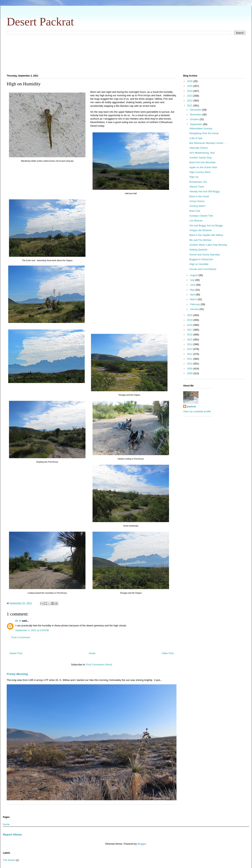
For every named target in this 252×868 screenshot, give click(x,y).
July (193, 280)
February (195, 304)
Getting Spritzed (198, 250)
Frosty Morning (17, 674)
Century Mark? (197, 206)
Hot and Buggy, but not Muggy (206, 225)
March (194, 299)
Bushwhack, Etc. (198, 182)
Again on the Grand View (203, 167)
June (193, 285)
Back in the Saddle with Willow (206, 235)
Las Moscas (196, 220)
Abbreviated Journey (201, 128)
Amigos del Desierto (200, 230)
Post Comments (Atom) (99, 665)
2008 (190, 373)
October (195, 119)
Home (92, 653)
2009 (190, 369)
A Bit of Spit (196, 138)
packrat (191, 406)
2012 (190, 354)
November (196, 115)
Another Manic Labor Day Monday (208, 245)
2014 (190, 344)
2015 (190, 339)
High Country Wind (200, 172)
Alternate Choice (198, 148)
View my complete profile (197, 411)
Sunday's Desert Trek (201, 216)
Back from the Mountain (202, 162)
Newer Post (16, 653)
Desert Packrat (40, 22)
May (193, 290)
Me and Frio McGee (200, 240)
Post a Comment (21, 637)
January (195, 309)
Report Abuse (12, 834)
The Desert (9, 860)
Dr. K (18, 621)
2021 (190, 106)
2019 (190, 320)
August (194, 275)
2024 (190, 91)
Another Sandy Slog (200, 158)
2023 (190, 96)
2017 (190, 330)
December (196, 110)
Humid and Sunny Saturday (204, 255)
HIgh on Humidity (199, 264)
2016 (190, 335)
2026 (190, 81)
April (193, 295)
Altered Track (197, 187)
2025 (190, 86)
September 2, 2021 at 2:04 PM (32, 630)
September (196, 124)
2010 (190, 364)
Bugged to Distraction (201, 259)
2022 (190, 101)
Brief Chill (195, 211)
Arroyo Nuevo (197, 201)
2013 (190, 349)
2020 (190, 315)
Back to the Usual (199, 196)
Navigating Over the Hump (204, 133)
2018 (190, 325)
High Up (194, 177)
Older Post (168, 653)
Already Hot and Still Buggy (204, 191)
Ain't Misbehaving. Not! (202, 153)
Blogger (142, 844)
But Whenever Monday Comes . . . (208, 143)
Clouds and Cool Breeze (203, 269)
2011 (190, 359)
